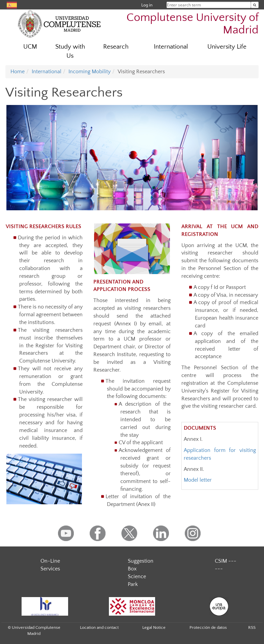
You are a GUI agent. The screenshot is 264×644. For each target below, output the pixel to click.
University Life (227, 47)
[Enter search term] (255, 5)
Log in (147, 5)
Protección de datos (208, 627)
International (171, 47)
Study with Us (70, 51)
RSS (252, 627)
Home (18, 72)
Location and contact (99, 627)
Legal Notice (154, 627)
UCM (30, 47)
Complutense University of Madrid (193, 24)
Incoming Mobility (90, 72)
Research (116, 47)
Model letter (198, 480)
